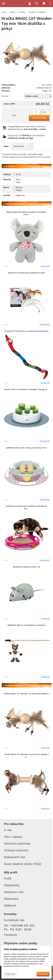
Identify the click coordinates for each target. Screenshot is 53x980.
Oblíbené (10, 906)
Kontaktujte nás (14, 920)
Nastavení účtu (14, 892)
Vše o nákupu (13, 837)
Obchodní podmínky (17, 844)
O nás (8, 830)
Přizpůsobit (10, 974)
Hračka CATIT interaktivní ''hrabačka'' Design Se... (27, 389)
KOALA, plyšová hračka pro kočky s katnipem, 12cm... (26, 213)
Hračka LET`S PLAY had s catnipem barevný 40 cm (27, 331)
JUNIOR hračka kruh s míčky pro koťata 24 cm (26, 448)
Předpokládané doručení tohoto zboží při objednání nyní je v (27, 128)
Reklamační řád (14, 857)
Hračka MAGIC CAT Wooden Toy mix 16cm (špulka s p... (27, 756)
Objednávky (12, 885)
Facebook (10, 935)
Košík (8, 878)
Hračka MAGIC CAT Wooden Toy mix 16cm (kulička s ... (27, 695)
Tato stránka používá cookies (20, 949)
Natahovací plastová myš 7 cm (26, 567)
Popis (6, 146)
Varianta (5, 96)
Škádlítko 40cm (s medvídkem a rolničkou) (27, 625)
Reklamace (11, 899)
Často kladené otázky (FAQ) (23, 864)
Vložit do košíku (39, 118)
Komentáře (19, 146)
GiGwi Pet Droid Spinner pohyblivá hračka (26, 273)
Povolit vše (43, 974)
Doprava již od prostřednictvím (26, 137)
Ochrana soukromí (16, 850)
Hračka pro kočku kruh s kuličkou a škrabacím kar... (27, 507)
